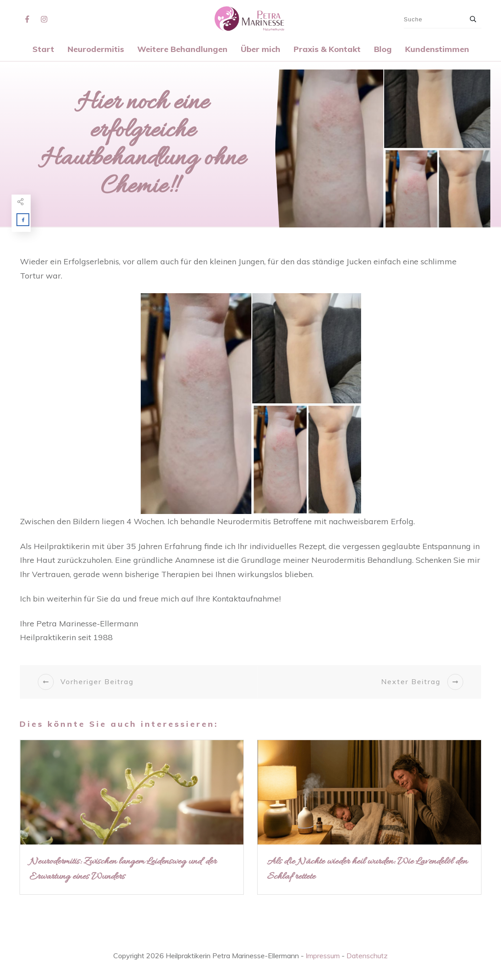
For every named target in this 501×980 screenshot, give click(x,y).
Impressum (323, 956)
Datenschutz (367, 956)
